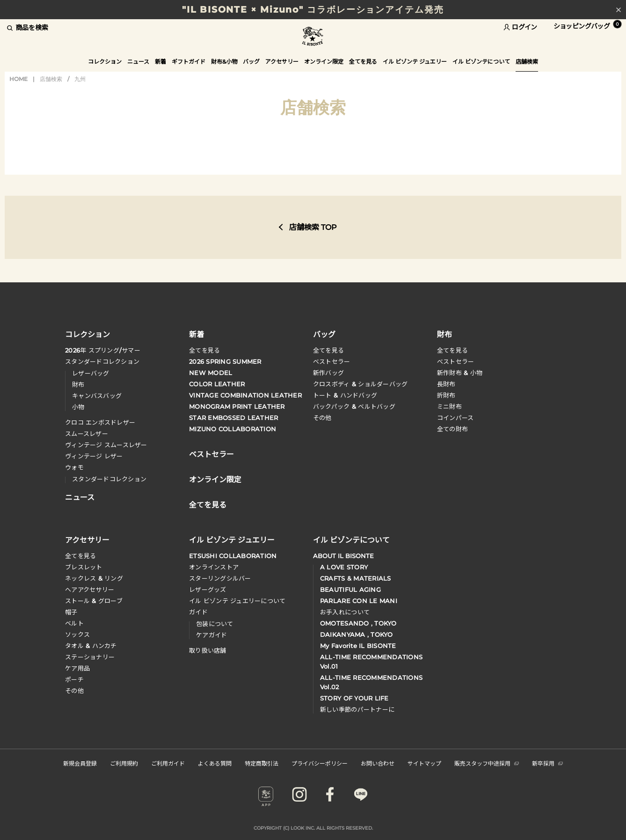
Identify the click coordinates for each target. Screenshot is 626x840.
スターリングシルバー (220, 578)
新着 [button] (160, 62)
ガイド (198, 612)
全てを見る (204, 350)
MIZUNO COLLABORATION (233, 429)
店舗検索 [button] (527, 62)
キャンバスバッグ (97, 396)
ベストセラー (332, 361)
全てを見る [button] (363, 62)
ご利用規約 (124, 763)
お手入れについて (345, 612)
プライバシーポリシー (320, 763)
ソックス (77, 634)
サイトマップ (424, 763)
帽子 (71, 612)
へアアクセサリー (90, 589)
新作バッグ (328, 373)
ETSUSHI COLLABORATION (233, 556)
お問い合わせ (378, 763)
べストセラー (456, 361)
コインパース (455, 418)
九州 (80, 79)
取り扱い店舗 (208, 650)
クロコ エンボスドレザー (100, 422)
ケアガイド (211, 635)
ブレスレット (84, 567)
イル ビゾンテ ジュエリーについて (237, 601)
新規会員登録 (80, 763)
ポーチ (74, 679)
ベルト (74, 623)
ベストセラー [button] (211, 453)
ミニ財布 (449, 406)
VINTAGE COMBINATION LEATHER (245, 395)
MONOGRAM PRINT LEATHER (237, 406)
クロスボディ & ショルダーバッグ (360, 384)
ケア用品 (77, 668)
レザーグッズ (208, 589)
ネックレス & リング (94, 578)
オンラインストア (214, 567)
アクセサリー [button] (282, 62)
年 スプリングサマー (103, 350)
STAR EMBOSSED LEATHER (233, 418)
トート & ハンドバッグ (345, 395)
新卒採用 (547, 763)
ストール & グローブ (94, 601)
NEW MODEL (211, 373)
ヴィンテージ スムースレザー (106, 445)
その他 (322, 418)
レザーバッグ (91, 373)
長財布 (446, 384)
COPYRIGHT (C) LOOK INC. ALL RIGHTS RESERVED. (313, 828)
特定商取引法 (262, 763)
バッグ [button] (251, 62)
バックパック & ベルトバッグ (354, 406)
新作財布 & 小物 (460, 373)
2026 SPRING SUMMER (225, 361)
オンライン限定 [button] (324, 62)
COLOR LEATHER (217, 384)
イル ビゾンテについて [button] (481, 62)
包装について (215, 624)
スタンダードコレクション (102, 361)
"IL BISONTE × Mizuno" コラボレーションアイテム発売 (313, 10)
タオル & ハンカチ (91, 646)
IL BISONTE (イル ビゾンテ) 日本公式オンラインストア (313, 37)
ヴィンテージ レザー (94, 456)
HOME (18, 79)
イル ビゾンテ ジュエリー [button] (415, 62)
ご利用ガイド (168, 763)
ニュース (138, 62)
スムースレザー (87, 434)
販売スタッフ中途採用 (487, 763)
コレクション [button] (105, 62)
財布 (78, 384)
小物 (78, 407)
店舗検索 (51, 79)
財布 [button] (444, 334)
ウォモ (74, 467)
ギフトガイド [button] (189, 62)
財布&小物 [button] (224, 62)
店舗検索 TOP (313, 227)
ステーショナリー (90, 657)
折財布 (446, 395)
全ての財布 (452, 429)
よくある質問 (215, 763)
